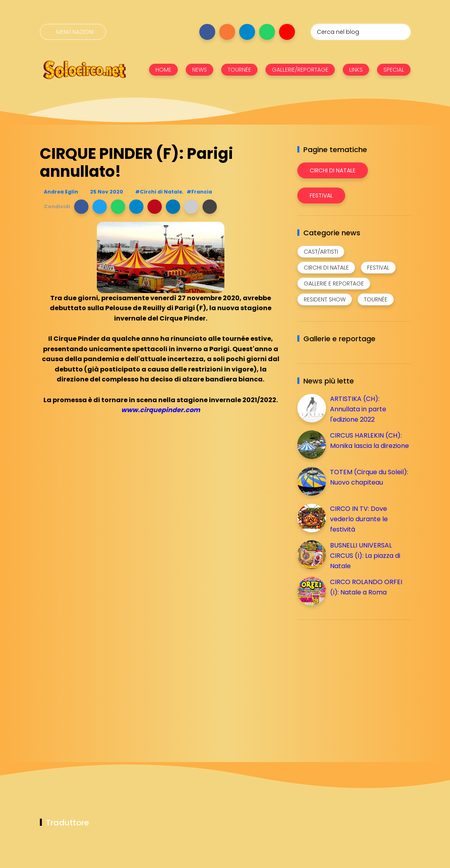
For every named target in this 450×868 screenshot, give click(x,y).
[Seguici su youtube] (287, 32)
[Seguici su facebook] (207, 32)
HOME (163, 70)
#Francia (199, 192)
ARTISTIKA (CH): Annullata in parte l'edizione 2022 (358, 409)
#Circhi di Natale (159, 192)
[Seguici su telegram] (247, 32)
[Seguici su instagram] (227, 32)
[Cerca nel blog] (361, 32)
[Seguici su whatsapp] (267, 32)
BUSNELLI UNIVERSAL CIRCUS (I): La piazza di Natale (365, 555)
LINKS (356, 70)
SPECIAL (394, 70)
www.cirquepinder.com (161, 410)
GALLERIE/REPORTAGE (300, 70)
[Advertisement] (357, 682)
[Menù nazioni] (73, 32)
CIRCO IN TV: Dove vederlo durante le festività (359, 519)
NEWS (199, 70)
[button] (81, 207)
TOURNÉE (239, 70)
